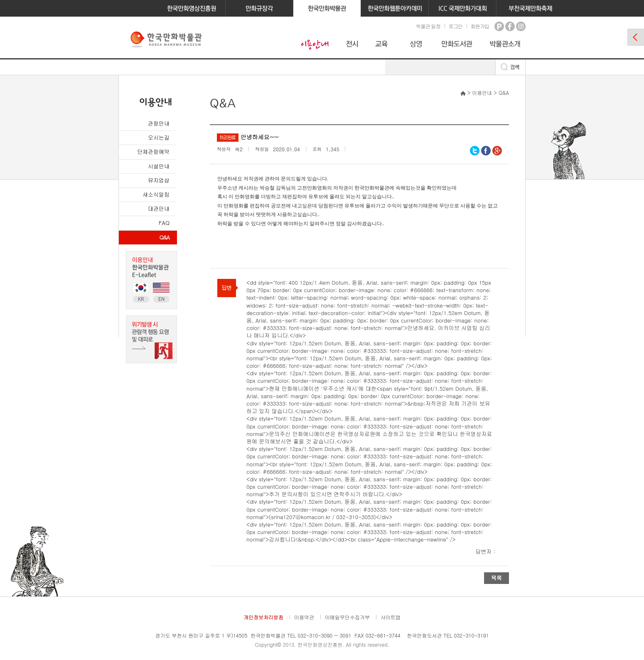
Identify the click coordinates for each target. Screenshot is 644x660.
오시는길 (159, 137)
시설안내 (159, 166)
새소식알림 (156, 194)
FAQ (164, 223)
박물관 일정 (428, 26)
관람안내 (159, 123)
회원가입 (480, 26)
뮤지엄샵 (159, 180)
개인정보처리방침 (263, 617)
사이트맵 (391, 617)
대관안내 (159, 208)
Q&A (165, 237)
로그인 (456, 26)
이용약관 (304, 617)
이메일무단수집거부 (347, 617)
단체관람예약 (153, 151)
